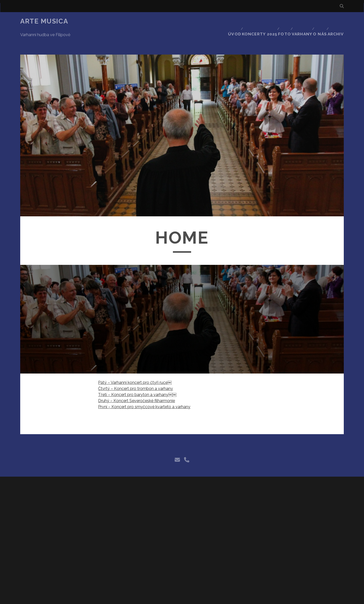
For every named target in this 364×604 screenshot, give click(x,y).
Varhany (299, 21)
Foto (280, 21)
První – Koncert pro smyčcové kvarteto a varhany (144, 389)
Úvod (228, 21)
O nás (319, 21)
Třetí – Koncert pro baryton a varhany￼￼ (137, 377)
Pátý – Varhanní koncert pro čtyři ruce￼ (135, 365)
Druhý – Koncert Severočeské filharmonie (136, 383)
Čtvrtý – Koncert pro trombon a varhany (135, 371)
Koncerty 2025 (254, 21)
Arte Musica (44, 21)
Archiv (337, 21)
